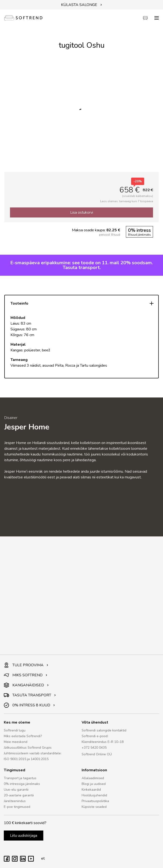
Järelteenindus (15, 801)
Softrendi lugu (15, 730)
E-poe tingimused (17, 807)
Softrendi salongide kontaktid (104, 730)
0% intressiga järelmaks (22, 784)
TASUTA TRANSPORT (30, 695)
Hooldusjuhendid (94, 795)
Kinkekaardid (91, 790)
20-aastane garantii (19, 795)
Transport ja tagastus (20, 778)
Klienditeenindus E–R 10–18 (103, 742)
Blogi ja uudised (94, 784)
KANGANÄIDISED (26, 685)
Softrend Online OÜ (97, 754)
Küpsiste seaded (94, 807)
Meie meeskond (16, 742)
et (42, 858)
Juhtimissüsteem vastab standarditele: (33, 753)
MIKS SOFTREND (26, 675)
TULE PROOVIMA (26, 665)
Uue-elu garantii (16, 790)
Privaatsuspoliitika (95, 801)
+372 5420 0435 (94, 748)
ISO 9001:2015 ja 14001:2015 (26, 759)
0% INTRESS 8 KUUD (29, 705)
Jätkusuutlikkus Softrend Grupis (28, 748)
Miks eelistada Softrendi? (23, 736)
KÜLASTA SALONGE (82, 5)
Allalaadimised (93, 778)
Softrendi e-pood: (95, 736)
